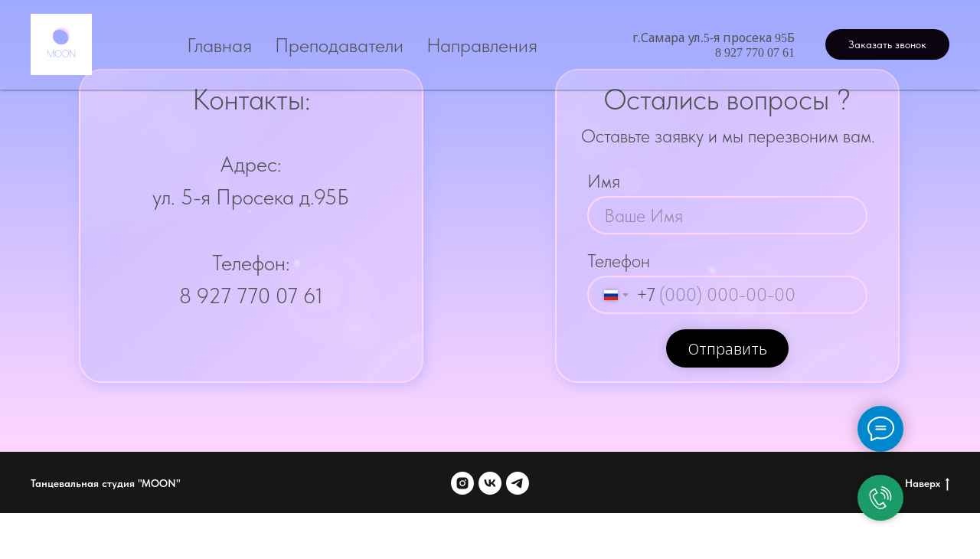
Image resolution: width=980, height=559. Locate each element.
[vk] (490, 483)
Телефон (619, 261)
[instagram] (462, 483)
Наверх (927, 484)
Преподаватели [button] (339, 45)
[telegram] (518, 483)
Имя (604, 181)
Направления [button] (482, 45)
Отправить (728, 349)
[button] (887, 44)
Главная (219, 45)
